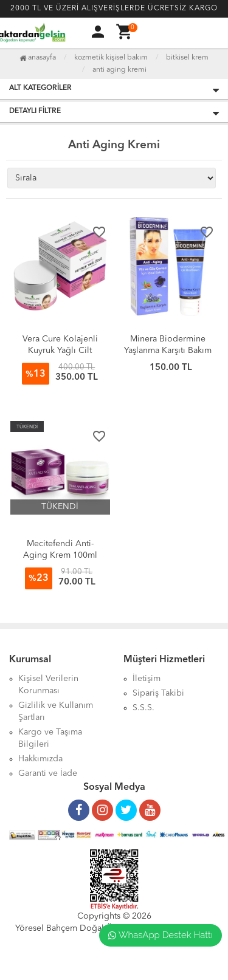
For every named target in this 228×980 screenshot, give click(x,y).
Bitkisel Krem (187, 58)
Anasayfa (38, 58)
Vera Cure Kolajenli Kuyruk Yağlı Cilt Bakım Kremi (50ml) (60, 351)
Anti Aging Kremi (119, 70)
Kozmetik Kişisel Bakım (111, 58)
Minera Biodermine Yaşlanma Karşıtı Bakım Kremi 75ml (168, 351)
